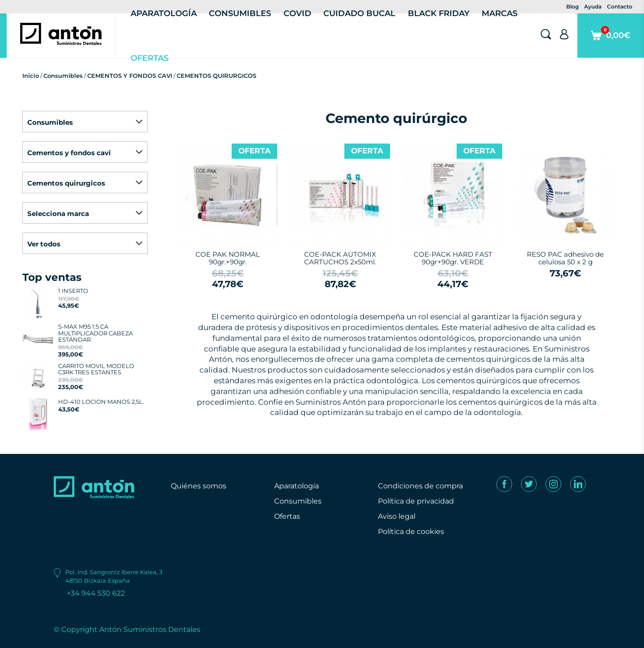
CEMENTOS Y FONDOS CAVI (130, 76)
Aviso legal (397, 516)
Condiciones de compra (420, 486)
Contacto (620, 6)
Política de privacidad (416, 501)
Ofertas (150, 58)
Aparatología (297, 486)
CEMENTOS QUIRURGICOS (216, 76)
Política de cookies (411, 532)
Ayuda (593, 6)
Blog (572, 6)
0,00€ (611, 42)
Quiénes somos (199, 486)
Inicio (31, 76)
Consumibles (63, 76)
